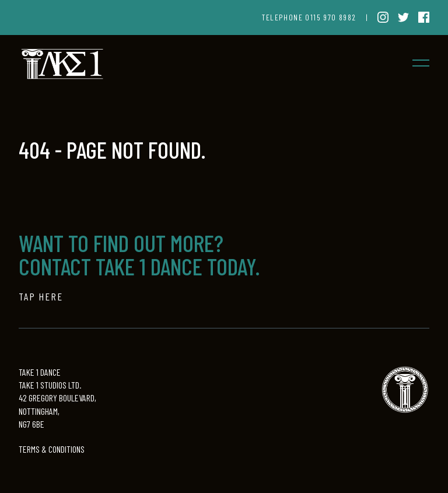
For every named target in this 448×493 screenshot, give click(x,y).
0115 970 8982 (330, 17)
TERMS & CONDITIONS (52, 449)
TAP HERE (41, 296)
